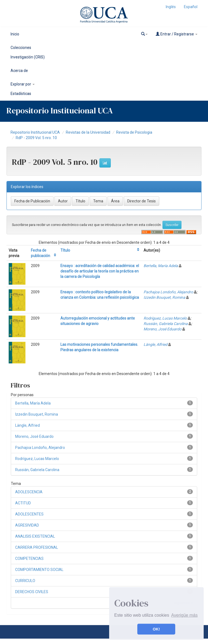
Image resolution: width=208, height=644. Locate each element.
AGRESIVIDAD (27, 525)
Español (191, 7)
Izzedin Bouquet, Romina (164, 297)
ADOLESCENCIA (29, 492)
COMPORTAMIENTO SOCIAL (39, 570)
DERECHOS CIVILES (32, 592)
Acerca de (19, 71)
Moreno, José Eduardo (162, 329)
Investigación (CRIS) (28, 57)
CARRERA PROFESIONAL (37, 547)
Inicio (15, 34)
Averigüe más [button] (184, 615)
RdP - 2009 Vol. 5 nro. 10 (36, 138)
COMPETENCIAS (29, 558)
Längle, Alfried (155, 344)
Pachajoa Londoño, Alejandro (168, 292)
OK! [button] (156, 629)
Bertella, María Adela (161, 266)
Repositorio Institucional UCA (35, 132)
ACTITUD (23, 503)
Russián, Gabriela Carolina (166, 324)
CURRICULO (25, 581)
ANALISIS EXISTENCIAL (35, 536)
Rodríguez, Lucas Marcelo (165, 318)
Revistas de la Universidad (88, 132)
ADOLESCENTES (29, 514)
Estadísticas (21, 94)
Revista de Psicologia (134, 132)
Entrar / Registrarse (177, 34)
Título (65, 250)
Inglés (171, 7)
